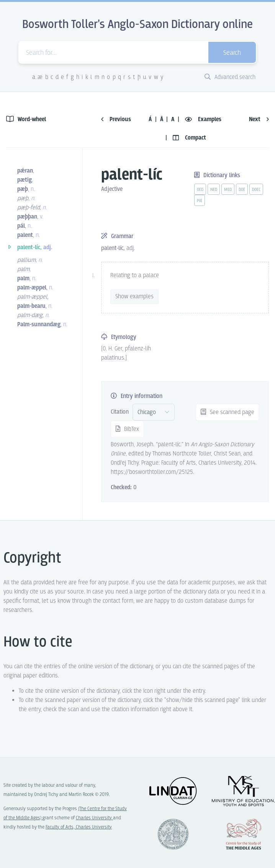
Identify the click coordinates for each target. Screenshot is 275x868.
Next (259, 119)
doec (256, 190)
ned (214, 190)
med (228, 190)
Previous (116, 119)
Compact (189, 138)
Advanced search (230, 77)
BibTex (127, 429)
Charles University (94, 818)
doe (242, 190)
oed (200, 190)
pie (200, 201)
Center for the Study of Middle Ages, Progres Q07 (244, 834)
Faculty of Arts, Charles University (79, 827)
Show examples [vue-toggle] (134, 297)
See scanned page (228, 412)
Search (232, 53)
